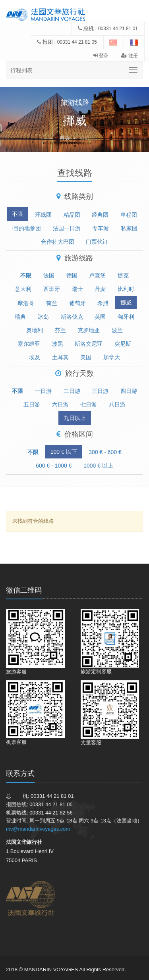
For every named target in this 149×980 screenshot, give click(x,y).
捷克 (123, 275)
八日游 (117, 404)
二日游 (72, 391)
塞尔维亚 (29, 344)
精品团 (72, 215)
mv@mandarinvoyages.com (38, 829)
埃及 (35, 357)
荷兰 (52, 303)
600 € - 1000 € (54, 466)
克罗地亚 (89, 330)
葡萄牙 (77, 303)
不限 (17, 214)
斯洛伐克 (72, 317)
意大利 (23, 289)
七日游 (89, 404)
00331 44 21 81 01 (118, 29)
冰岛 (43, 317)
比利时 (126, 289)
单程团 (129, 215)
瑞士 (77, 289)
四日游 (129, 391)
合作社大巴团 (58, 242)
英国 (100, 317)
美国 (86, 357)
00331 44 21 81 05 (77, 42)
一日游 (43, 391)
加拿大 (112, 357)
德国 (72, 275)
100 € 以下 (64, 452)
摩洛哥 (26, 303)
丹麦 (100, 289)
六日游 (60, 404)
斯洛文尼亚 (89, 344)
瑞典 (20, 317)
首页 (65, 138)
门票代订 (97, 242)
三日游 (100, 391)
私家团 (129, 228)
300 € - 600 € (105, 452)
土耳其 (60, 357)
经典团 (100, 215)
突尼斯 (123, 344)
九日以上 (75, 418)
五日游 (32, 404)
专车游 (101, 228)
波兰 (117, 330)
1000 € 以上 (98, 466)
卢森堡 (97, 275)
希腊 (103, 303)
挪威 (126, 302)
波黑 (58, 344)
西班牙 (52, 289)
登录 (101, 56)
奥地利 (35, 330)
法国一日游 (67, 228)
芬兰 (60, 330)
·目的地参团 (26, 228)
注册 (130, 56)
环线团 (43, 215)
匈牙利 (126, 317)
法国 (49, 275)
